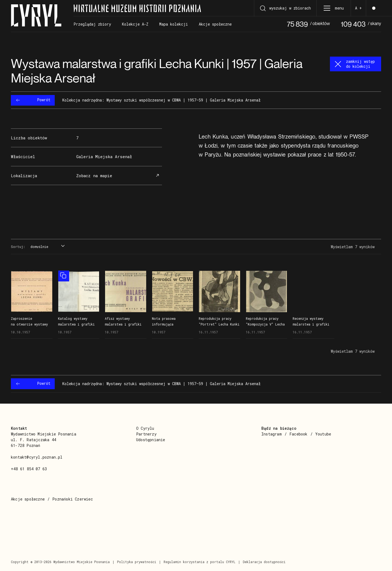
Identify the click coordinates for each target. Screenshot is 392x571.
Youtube (323, 434)
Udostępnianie (151, 440)
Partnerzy (146, 434)
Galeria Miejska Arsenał (104, 156)
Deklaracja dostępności (264, 562)
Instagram (272, 434)
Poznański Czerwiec (73, 499)
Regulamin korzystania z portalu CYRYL (200, 562)
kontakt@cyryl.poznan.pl (37, 457)
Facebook (298, 434)
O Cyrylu (145, 428)
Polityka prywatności (137, 562)
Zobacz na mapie (118, 176)
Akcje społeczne (28, 499)
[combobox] (47, 247)
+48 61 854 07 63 (29, 469)
